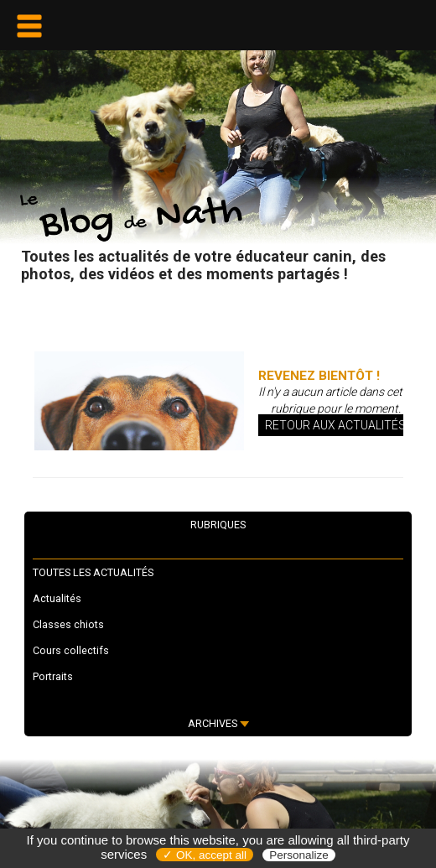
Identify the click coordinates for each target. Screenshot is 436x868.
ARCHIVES (218, 723)
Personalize (299, 855)
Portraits (53, 676)
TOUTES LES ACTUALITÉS (93, 572)
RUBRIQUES (218, 525)
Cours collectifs (71, 650)
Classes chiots (68, 624)
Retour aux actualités (335, 425)
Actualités (57, 598)
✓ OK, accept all (205, 855)
